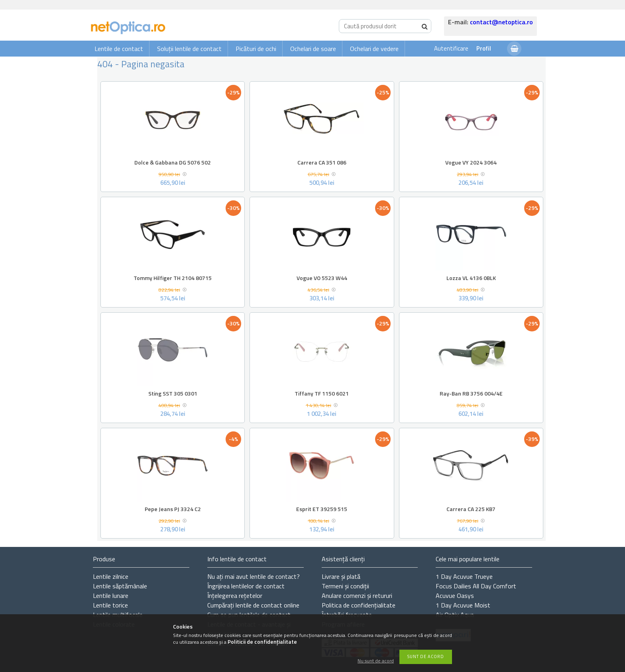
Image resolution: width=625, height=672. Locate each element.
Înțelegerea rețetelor (235, 596)
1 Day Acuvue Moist (463, 605)
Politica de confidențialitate (359, 605)
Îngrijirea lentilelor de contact (246, 586)
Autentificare (451, 48)
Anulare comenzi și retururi (357, 596)
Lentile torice (110, 605)
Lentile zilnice (111, 576)
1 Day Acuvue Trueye (464, 576)
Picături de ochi (256, 49)
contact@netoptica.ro (501, 22)
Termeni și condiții (345, 586)
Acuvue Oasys (455, 596)
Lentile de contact (119, 49)
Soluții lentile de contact (189, 49)
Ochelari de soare (313, 49)
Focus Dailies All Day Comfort (476, 586)
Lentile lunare (111, 596)
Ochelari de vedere (374, 49)
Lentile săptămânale (120, 586)
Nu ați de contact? (254, 576)
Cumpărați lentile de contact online (253, 605)
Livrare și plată (341, 576)
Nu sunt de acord (376, 661)
